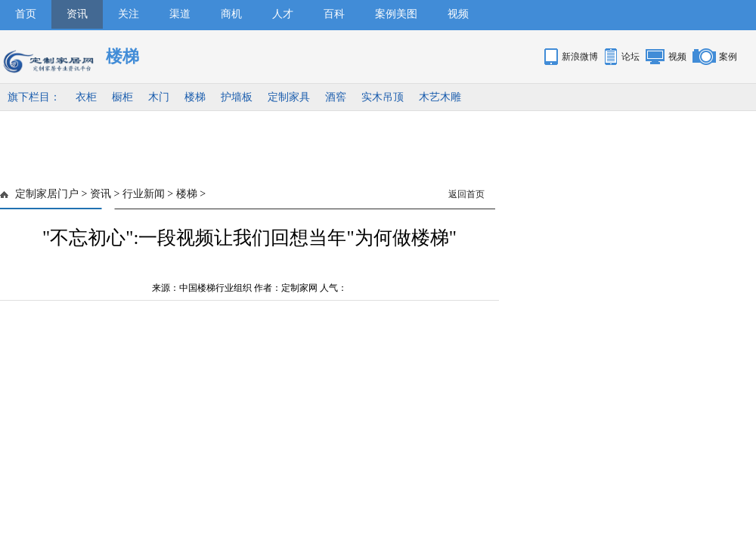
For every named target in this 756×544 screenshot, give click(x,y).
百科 (334, 14)
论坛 (631, 57)
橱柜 (122, 97)
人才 (283, 14)
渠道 (180, 14)
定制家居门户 (47, 194)
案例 (728, 57)
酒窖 (336, 97)
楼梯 (195, 97)
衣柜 (86, 97)
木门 (159, 97)
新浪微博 (580, 57)
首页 (26, 14)
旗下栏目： (34, 97)
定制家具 (289, 97)
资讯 (77, 14)
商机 (231, 14)
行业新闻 (144, 194)
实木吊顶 (383, 97)
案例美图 (396, 14)
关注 (129, 14)
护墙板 (237, 97)
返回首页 (466, 194)
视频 (458, 14)
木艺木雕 (440, 97)
